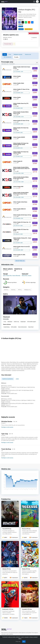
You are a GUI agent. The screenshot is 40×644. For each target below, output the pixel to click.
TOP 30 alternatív (7, 57)
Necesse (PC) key (26, 529)
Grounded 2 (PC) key (27, 609)
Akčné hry (6, 290)
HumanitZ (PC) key (7, 529)
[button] (37, 2)
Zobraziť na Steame (29, 29)
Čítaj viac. (18, 642)
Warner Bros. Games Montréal (13, 276)
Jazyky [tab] (17, 379)
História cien (28, 54)
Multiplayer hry (27, 290)
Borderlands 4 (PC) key (8, 609)
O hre (10, 54)
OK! (24, 641)
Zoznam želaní (8, 44)
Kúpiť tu (35, 68)
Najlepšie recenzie (18, 54)
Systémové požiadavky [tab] (8, 379)
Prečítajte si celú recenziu (7, 427)
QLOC (4, 276)
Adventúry (13, 290)
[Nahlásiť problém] (14, 44)
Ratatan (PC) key (26, 569)
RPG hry (20, 290)
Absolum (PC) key (7, 569)
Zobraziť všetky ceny (20, 261)
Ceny (5, 54)
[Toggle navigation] (34, 2)
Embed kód (21, 29)
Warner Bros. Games (27, 276)
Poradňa (16, 57)
